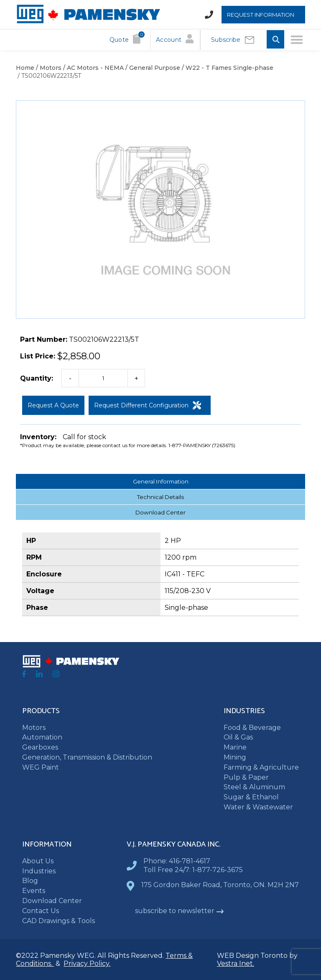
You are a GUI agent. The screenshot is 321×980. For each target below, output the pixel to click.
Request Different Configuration (148, 405)
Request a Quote (53, 405)
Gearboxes (40, 747)
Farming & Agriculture (261, 767)
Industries (39, 871)
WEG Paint (41, 767)
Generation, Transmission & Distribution (87, 757)
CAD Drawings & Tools (59, 921)
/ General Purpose (152, 68)
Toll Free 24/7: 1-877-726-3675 (193, 870)
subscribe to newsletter (180, 911)
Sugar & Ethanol (251, 797)
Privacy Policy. (87, 963)
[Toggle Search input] (275, 40)
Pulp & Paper (246, 777)
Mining (235, 757)
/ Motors (48, 68)
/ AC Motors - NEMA (93, 68)
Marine (235, 747)
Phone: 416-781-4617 (177, 861)
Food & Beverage (252, 728)
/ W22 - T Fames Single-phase (227, 68)
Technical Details (160, 497)
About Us (38, 861)
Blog (30, 881)
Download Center (160, 512)
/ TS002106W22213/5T (48, 76)
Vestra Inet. (236, 963)
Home (25, 68)
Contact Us (41, 911)
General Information (161, 481)
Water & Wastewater (258, 807)
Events (34, 891)
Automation (42, 737)
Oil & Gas (238, 737)
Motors (34, 728)
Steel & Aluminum (254, 787)
